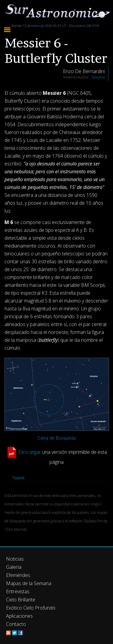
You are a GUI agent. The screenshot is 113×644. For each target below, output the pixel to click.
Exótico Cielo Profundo (31, 608)
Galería (14, 567)
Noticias (15, 559)
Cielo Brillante (21, 600)
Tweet (19, 478)
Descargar (30, 452)
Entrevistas (18, 591)
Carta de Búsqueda (57, 438)
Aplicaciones (19, 616)
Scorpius (98, 77)
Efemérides (18, 575)
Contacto (16, 624)
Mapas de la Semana (29, 583)
